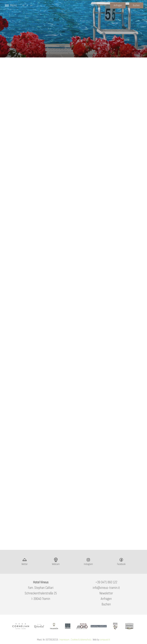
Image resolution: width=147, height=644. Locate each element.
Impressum (64, 640)
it (27, 5)
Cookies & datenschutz (81, 640)
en (31, 5)
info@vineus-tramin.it (106, 588)
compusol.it (105, 640)
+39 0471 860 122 (106, 582)
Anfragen (106, 599)
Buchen (106, 604)
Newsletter (106, 593)
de (23, 5)
